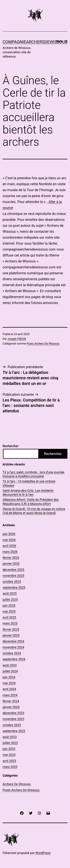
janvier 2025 (11, 635)
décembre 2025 (13, 570)
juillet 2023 (10, 743)
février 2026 (11, 558)
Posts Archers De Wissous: (43, 344)
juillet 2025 (10, 600)
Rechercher (11, 446)
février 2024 (11, 701)
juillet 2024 (10, 671)
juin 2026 (9, 534)
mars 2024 (10, 695)
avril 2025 (9, 617)
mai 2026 (9, 540)
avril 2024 (9, 689)
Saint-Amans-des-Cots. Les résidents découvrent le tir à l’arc (28, 493)
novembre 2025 (13, 576)
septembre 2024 (14, 659)
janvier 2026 (11, 564)
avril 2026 (9, 546)
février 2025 (11, 629)
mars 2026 (10, 552)
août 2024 (10, 665)
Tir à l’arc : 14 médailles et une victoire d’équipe (29, 483)
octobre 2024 (12, 653)
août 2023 (10, 737)
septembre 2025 (14, 587)
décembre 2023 (13, 713)
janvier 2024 (11, 707)
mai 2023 (9, 755)
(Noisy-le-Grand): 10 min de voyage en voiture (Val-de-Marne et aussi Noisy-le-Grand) (34, 511)
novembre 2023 (13, 719)
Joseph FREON (17, 339)
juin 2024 (9, 677)
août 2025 (10, 593)
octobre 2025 (12, 582)
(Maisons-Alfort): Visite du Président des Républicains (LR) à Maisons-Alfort (31, 502)
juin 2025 (9, 605)
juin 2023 (9, 749)
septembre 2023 (14, 731)
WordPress (43, 853)
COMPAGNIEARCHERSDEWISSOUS (35, 42)
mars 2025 (10, 623)
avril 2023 (9, 761)
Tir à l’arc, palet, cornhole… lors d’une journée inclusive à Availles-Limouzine (33, 474)
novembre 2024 (13, 647)
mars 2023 (10, 767)
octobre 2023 (12, 725)
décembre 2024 (13, 641)
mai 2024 (9, 683)
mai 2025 (9, 611)
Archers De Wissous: (17, 784)
